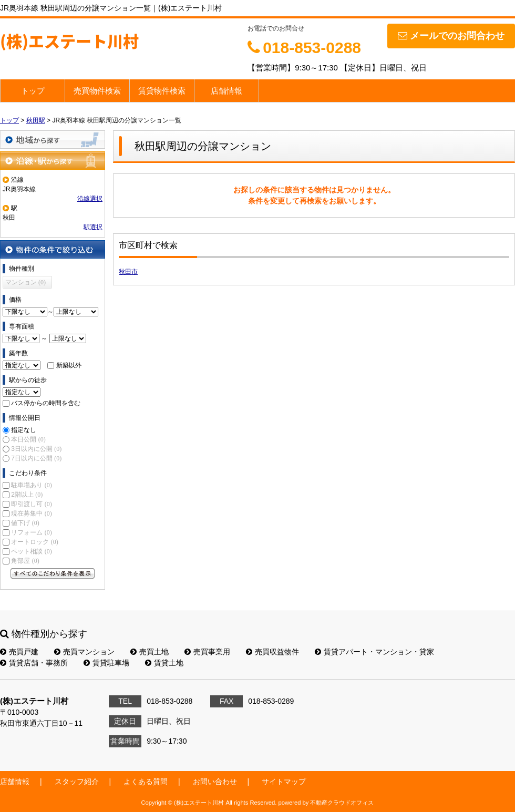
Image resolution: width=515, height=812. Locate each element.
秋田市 (128, 272)
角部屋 (25, 561)
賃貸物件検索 (162, 91)
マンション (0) (25, 282)
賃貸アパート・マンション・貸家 (374, 652)
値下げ (25, 523)
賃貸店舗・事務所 (34, 663)
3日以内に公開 (36, 449)
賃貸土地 (164, 663)
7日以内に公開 (36, 458)
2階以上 (27, 495)
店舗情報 (226, 91)
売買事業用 (207, 652)
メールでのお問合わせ (451, 36)
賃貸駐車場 (106, 663)
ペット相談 (31, 551)
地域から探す (53, 140)
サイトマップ (284, 782)
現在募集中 (31, 513)
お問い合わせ (215, 782)
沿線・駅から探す (53, 161)
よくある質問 (146, 782)
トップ (33, 91)
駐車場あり (31, 485)
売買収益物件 (272, 652)
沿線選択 (90, 199)
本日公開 (28, 439)
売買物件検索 (97, 91)
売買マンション (84, 652)
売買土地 (150, 652)
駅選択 (93, 227)
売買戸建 (19, 652)
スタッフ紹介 (77, 782)
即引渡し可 (31, 504)
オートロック (34, 542)
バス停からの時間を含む (46, 403)
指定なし (24, 430)
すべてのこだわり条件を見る (53, 573)
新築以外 (69, 365)
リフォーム (31, 532)
